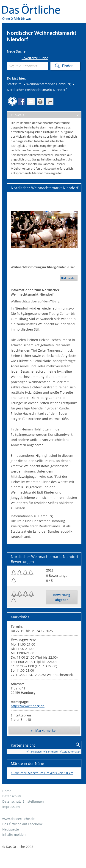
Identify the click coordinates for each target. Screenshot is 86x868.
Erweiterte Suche (35, 58)
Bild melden (69, 278)
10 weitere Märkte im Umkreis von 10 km (42, 773)
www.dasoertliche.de (18, 819)
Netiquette (11, 829)
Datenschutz (12, 796)
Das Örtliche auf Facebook (22, 824)
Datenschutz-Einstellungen (23, 801)
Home (7, 791)
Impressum (11, 807)
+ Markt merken (44, 730)
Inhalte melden (14, 835)
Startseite (14, 84)
